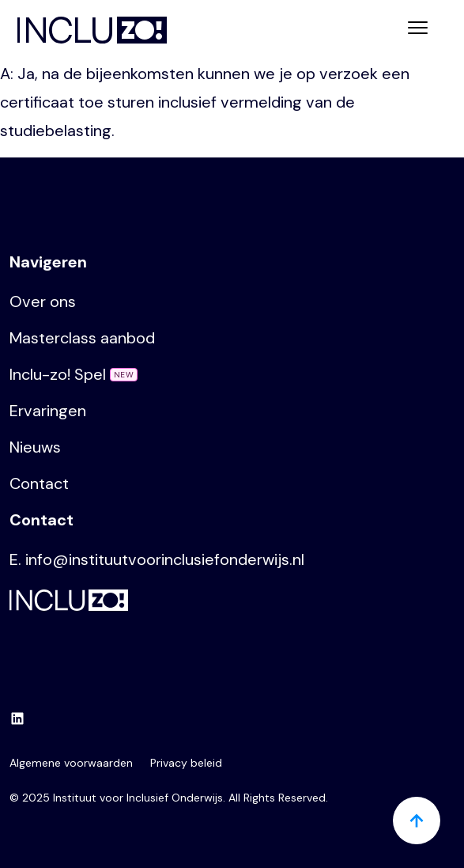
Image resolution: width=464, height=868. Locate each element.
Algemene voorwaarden (71, 763)
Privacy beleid (186, 763)
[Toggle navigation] (418, 30)
